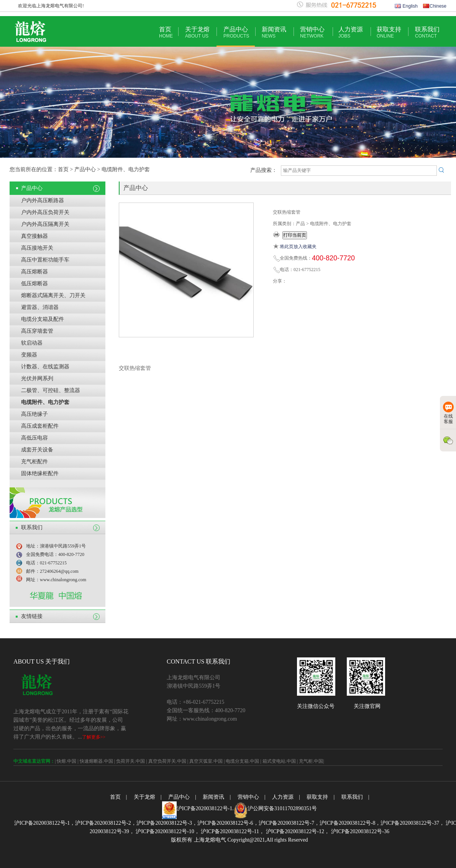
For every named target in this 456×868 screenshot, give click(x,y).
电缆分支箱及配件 (43, 319)
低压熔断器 (34, 284)
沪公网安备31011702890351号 (282, 808)
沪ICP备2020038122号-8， (350, 823)
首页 (166, 32)
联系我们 (427, 32)
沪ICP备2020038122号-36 (359, 831)
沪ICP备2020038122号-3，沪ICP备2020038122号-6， (198, 823)
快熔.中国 (66, 761)
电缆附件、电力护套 (45, 402)
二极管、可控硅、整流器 (51, 390)
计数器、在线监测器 (45, 367)
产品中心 (236, 32)
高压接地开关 (37, 248)
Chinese (435, 6)
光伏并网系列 (37, 378)
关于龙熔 (197, 32)
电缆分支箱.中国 (242, 761)
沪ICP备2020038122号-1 (204, 808)
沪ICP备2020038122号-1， (45, 823)
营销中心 (312, 32)
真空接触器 (34, 236)
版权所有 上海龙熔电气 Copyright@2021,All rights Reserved (239, 840)
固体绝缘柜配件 (40, 473)
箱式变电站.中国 (279, 761)
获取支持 (389, 32)
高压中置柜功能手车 (45, 260)
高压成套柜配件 (40, 426)
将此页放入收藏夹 (298, 247)
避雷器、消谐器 (40, 307)
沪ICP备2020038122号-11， (232, 831)
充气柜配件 (34, 462)
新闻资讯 (274, 32)
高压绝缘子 (34, 414)
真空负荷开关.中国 (167, 761)
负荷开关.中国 (130, 761)
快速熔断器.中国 (96, 761)
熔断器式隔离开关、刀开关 (53, 295)
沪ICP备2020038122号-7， (289, 823)
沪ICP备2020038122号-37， (412, 823)
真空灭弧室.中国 (206, 761)
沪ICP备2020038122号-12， (297, 831)
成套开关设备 (37, 450)
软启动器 (32, 343)
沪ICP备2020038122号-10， (167, 831)
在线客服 (448, 413)
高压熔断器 (34, 272)
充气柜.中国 (311, 761)
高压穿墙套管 (37, 331)
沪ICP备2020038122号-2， (106, 823)
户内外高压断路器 (43, 200)
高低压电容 (34, 438)
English (406, 6)
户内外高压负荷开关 (45, 212)
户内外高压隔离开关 (45, 224)
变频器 (29, 355)
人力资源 (351, 32)
